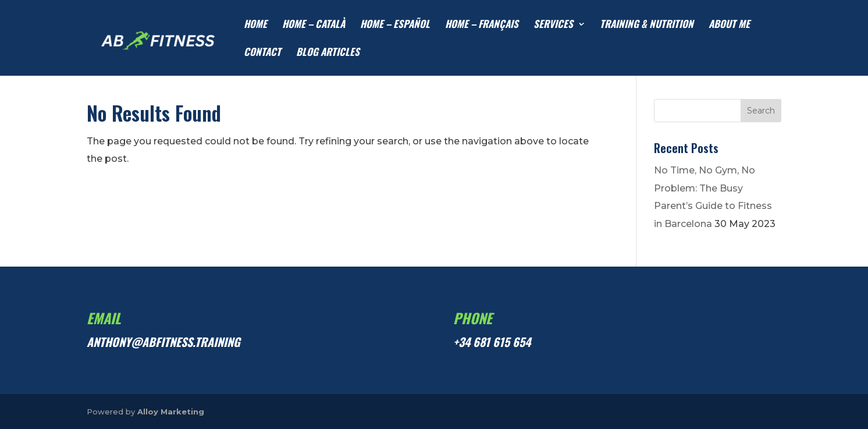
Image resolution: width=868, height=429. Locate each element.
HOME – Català (314, 25)
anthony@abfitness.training (163, 342)
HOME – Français (482, 25)
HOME (255, 25)
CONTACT (262, 53)
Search (761, 111)
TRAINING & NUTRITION (647, 25)
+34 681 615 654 (492, 342)
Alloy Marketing (171, 412)
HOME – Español (395, 25)
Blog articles (328, 53)
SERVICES (553, 25)
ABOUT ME (729, 25)
